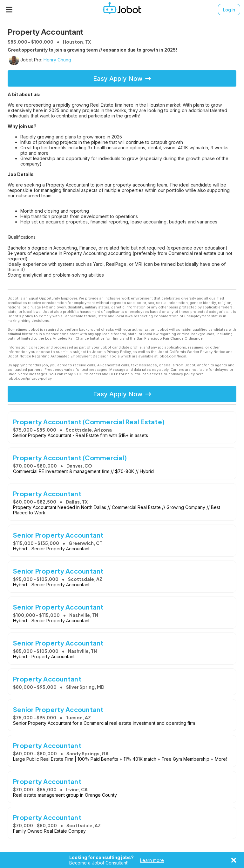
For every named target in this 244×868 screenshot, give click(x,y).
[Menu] (9, 10)
